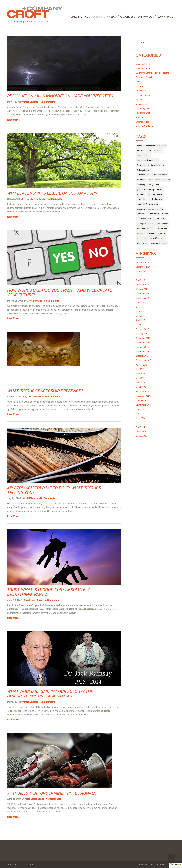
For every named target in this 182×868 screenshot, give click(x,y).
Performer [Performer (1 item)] (141, 228)
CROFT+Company (16, 21)
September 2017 (143, 298)
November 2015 (143, 352)
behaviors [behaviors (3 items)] (161, 146)
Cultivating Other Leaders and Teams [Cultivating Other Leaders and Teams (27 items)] (152, 175)
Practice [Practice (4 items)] (151, 228)
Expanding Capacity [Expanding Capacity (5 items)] (145, 185)
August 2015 (142, 365)
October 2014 (142, 400)
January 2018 (142, 289)
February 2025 (142, 262)
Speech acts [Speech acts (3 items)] (142, 238)
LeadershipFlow (143, 95)
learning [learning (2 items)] (159, 209)
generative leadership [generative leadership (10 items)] (146, 189)
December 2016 (143, 338)
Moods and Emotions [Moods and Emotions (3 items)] (146, 219)
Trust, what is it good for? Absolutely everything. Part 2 (48, 592)
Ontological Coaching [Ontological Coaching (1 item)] (146, 224)
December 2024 (143, 267)
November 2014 (143, 396)
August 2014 (142, 409)
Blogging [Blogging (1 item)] (141, 150)
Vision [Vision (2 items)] (146, 243)
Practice (139, 117)
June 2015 (141, 374)
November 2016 (143, 343)
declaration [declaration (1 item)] (141, 180)
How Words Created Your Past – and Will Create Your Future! (60, 293)
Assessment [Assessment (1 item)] (150, 146)
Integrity (139, 86)
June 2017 (141, 311)
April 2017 (140, 320)
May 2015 (140, 378)
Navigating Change (144, 113)
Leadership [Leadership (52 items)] (141, 199)
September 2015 (143, 360)
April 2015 (140, 383)
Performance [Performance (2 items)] (162, 224)
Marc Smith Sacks (34, 799)
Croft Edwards (31, 102)
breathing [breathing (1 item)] (158, 150)
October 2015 (142, 356)
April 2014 (140, 427)
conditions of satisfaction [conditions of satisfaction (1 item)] (147, 160)
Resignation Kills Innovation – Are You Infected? (60, 96)
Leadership (141, 91)
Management (142, 104)
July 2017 (140, 307)
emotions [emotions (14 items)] (166, 180)
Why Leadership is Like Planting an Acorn (52, 193)
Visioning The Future (145, 126)
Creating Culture (143, 68)
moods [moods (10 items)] (165, 214)
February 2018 (142, 285)
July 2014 (140, 414)
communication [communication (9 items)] (143, 155)
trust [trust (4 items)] (139, 243)
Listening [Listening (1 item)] (141, 214)
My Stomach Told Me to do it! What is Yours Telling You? (54, 490)
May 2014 (140, 423)
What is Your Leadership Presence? (45, 391)
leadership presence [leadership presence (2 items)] (145, 209)
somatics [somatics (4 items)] (141, 233)
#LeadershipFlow (144, 64)
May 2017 (140, 316)
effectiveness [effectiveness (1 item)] (154, 180)
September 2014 (143, 405)
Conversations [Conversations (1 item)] (143, 165)
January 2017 (142, 334)
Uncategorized (142, 122)
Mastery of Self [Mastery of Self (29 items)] (153, 214)
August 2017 (142, 302)
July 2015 (140, 369)
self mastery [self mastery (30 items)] (162, 228)
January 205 (141, 436)
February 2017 (142, 329)
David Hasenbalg (33, 600)
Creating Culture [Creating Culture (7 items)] (158, 165)
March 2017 (141, 325)
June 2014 (141, 418)
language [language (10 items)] (151, 194)
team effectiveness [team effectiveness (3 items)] (157, 238)
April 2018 (140, 280)
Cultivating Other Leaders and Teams (152, 73)
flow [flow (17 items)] (157, 185)
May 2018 (140, 276)
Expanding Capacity (145, 77)
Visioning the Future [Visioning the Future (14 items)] (159, 243)
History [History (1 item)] (160, 189)
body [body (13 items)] (149, 150)
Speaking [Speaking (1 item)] (151, 233)
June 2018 (141, 271)
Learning (140, 100)
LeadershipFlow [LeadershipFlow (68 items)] (155, 199)
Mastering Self (142, 109)
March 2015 (141, 387)
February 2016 (142, 347)
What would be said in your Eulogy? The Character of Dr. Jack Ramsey (50, 694)
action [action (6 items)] (139, 146)
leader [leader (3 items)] (160, 194)
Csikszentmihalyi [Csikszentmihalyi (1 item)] (144, 170)
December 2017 (143, 294)
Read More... (14, 120)
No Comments (48, 102)
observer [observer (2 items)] (161, 219)
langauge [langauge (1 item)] (141, 194)
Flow (138, 82)
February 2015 (142, 392)
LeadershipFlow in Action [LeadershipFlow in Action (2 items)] (147, 204)
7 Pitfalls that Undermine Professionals (52, 793)
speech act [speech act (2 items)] (162, 233)
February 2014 (142, 432)
